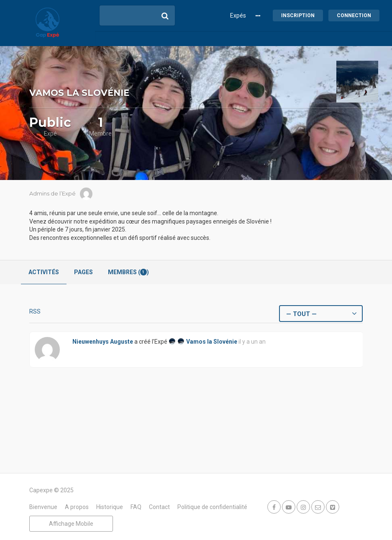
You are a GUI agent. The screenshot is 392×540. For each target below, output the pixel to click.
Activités (44, 272)
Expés (238, 15)
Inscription (298, 15)
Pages (83, 272)
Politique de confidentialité (212, 507)
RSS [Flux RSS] (35, 311)
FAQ (136, 507)
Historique (110, 507)
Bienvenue (43, 507)
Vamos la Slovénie (212, 342)
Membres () (128, 272)
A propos (77, 507)
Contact (159, 507)
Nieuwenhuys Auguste (103, 342)
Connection (354, 15)
